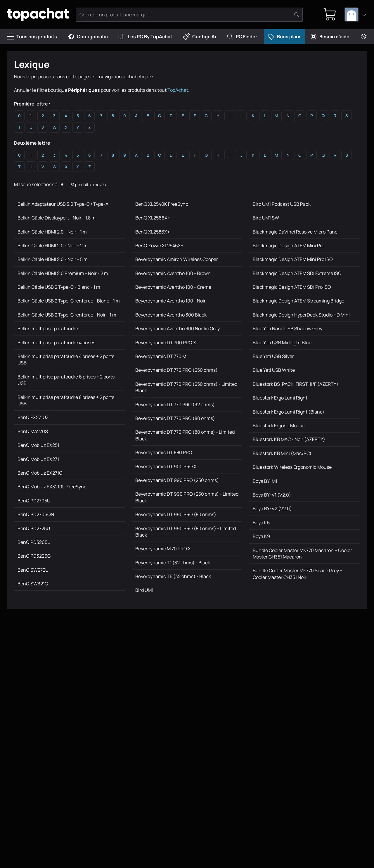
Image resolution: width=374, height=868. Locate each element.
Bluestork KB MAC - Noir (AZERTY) (289, 439)
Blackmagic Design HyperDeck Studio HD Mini (301, 315)
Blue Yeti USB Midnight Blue (282, 343)
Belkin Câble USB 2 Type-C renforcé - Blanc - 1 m (69, 301)
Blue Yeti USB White (274, 370)
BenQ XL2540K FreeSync (162, 204)
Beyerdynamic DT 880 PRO (164, 452)
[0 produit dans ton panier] (330, 15)
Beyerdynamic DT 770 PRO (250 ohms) (176, 370)
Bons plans (285, 37)
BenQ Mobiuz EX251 (38, 445)
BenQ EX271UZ (33, 417)
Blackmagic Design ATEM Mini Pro (289, 245)
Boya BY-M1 (265, 481)
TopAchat (178, 90)
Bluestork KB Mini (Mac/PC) (282, 453)
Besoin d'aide (330, 37)
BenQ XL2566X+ (153, 218)
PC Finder (242, 37)
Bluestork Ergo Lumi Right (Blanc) (289, 412)
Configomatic (88, 37)
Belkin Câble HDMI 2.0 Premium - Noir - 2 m (63, 273)
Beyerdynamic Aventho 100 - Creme (173, 287)
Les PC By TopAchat (145, 37)
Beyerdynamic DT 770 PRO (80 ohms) (175, 418)
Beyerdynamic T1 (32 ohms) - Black (173, 563)
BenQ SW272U (33, 570)
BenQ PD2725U (34, 528)
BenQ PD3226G (34, 556)
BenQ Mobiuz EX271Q (40, 473)
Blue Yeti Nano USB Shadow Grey (288, 328)
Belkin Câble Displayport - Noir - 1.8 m (57, 218)
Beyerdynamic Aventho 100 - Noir (170, 301)
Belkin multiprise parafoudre (48, 328)
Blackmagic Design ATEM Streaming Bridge (298, 301)
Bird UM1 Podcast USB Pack (282, 204)
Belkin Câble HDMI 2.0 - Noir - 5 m (53, 259)
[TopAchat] (38, 15)
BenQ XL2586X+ (153, 232)
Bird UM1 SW (266, 218)
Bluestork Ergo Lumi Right (280, 398)
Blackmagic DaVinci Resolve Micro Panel (296, 232)
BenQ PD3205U (34, 542)
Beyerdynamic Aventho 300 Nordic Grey (178, 328)
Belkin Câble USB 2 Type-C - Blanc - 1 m (59, 287)
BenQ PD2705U (34, 501)
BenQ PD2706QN (36, 514)
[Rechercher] (297, 15)
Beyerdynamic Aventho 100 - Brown (173, 273)
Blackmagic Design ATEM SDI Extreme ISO (297, 273)
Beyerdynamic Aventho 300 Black (171, 315)
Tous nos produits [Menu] (32, 37)
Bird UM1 (144, 590)
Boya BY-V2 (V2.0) (272, 509)
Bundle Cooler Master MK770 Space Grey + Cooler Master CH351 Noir (298, 574)
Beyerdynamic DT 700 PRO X (166, 343)
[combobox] (356, 15)
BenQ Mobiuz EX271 (38, 459)
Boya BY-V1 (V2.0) (272, 495)
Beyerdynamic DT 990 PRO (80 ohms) (176, 514)
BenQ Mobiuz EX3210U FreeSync (52, 487)
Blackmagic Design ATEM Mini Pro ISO (293, 259)
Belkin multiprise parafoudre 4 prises (56, 343)
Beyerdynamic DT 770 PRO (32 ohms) (175, 404)
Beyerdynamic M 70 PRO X (163, 549)
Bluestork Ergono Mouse (279, 426)
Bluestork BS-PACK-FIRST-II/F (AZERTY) (296, 384)
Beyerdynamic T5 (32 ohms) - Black (173, 576)
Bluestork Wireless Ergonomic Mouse (292, 467)
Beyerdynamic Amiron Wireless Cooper (177, 259)
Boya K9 (261, 536)
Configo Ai (199, 37)
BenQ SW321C (33, 584)
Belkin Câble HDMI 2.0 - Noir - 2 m (53, 245)
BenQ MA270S (33, 431)
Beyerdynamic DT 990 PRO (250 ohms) (177, 480)
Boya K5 (261, 523)
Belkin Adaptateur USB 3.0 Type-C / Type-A (63, 204)
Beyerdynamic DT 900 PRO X (166, 466)
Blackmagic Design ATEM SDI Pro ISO (292, 287)
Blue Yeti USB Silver (273, 356)
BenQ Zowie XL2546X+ (159, 245)
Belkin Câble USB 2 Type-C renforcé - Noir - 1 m (67, 315)
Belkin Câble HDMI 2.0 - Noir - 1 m (52, 232)
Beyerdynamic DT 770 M (161, 356)
